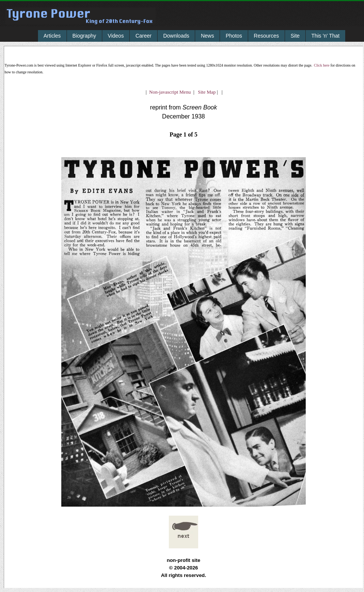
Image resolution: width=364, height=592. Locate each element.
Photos (234, 36)
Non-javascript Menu (170, 92)
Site (295, 36)
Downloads (176, 36)
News (207, 36)
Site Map (205, 92)
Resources (266, 36)
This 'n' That (325, 36)
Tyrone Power (80, 21)
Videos (116, 36)
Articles (52, 36)
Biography (84, 36)
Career (143, 36)
